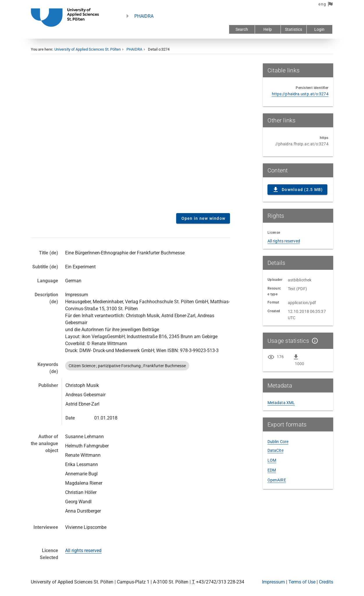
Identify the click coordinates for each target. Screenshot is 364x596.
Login (320, 29)
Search (242, 29)
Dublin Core (278, 442)
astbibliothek (300, 280)
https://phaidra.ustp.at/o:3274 (300, 94)
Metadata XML (281, 403)
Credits (326, 582)
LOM (272, 460)
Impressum (273, 582)
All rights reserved (83, 551)
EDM (272, 470)
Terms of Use (302, 582)
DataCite (275, 450)
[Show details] (314, 341)
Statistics (293, 29)
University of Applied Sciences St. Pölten (88, 49)
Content (130, 136)
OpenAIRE (277, 480)
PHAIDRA (144, 16)
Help (268, 29)
